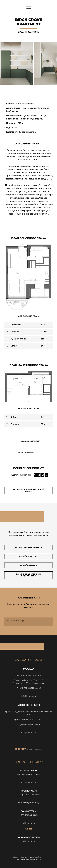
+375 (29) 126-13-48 (26, 795)
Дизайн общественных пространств (28, 575)
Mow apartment (27, 452)
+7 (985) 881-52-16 (25, 724)
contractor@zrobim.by (29, 803)
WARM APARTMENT (30, 441)
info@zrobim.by (28, 732)
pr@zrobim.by (28, 841)
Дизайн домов (29, 565)
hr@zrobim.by (28, 823)
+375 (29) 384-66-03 (29, 815)
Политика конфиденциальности (29, 859)
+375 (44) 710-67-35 (25, 774)
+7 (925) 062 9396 (24, 688)
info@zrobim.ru (29, 696)
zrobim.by (20, 749)
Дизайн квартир (28, 556)
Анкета (29, 829)
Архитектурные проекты (28, 548)
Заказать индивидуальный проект (28, 490)
